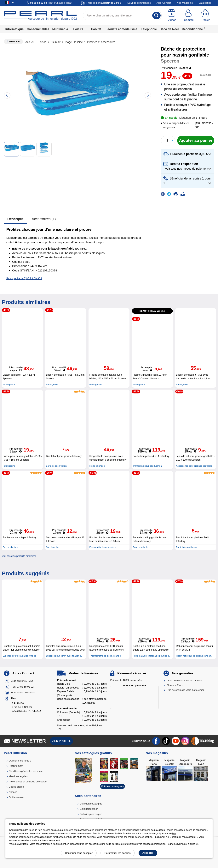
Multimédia (60, 29)
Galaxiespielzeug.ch (91, 814)
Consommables (38, 29)
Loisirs (78, 29)
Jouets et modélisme (122, 29)
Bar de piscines (10, 547)
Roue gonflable (140, 547)
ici (197, 844)
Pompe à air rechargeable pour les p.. (152, 656)
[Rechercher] (156, 15)
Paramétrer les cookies (118, 853)
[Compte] (189, 15)
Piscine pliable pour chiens (103, 547)
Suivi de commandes (139, 3)
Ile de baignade (97, 466)
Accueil (30, 42)
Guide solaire (16, 797)
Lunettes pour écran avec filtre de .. (20, 656)
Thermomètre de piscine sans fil (105, 656)
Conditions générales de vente (26, 771)
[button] (179, 125)
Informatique (14, 29)
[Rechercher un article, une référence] (122, 15)
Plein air (56, 42)
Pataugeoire (9, 384)
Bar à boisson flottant (57, 466)
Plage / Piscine (74, 42)
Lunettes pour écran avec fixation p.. (64, 656)
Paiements (126, 680)
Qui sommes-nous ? (20, 761)
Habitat (96, 29)
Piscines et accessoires (101, 42)
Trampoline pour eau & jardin (147, 466)
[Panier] (206, 15)
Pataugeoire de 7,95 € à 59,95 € (24, 278)
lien (174, 834)
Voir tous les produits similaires (19, 556)
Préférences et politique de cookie (28, 782)
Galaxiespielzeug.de (91, 804)
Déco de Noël (169, 29)
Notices (13, 792)
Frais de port (104, 3)
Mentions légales (18, 776)
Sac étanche (52, 547)
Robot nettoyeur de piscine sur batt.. (194, 656)
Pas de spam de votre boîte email (186, 690)
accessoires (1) (44, 219)
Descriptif (15, 219)
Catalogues (205, 3)
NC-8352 (81, 249)
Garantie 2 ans (175, 685)
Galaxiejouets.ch (89, 809)
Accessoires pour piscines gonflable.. (195, 466)
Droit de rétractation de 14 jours (185, 680)
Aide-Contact (164, 3)
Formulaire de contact (23, 692)
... (209, 29)
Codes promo (16, 787)
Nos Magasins (185, 3)
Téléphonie (149, 29)
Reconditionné (192, 29)
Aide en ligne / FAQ (22, 681)
